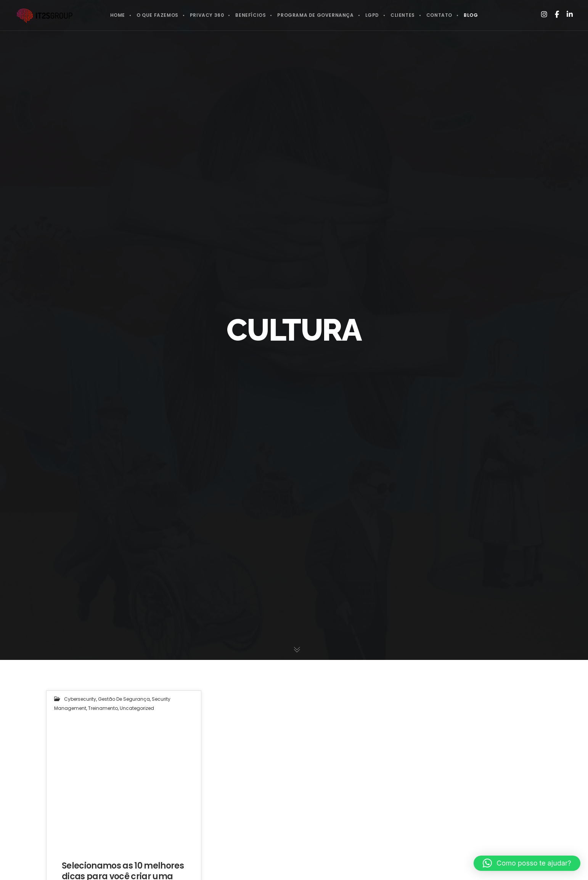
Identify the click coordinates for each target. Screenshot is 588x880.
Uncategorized (137, 708)
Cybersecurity (80, 699)
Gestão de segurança (124, 699)
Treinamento (103, 708)
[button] (527, 863)
